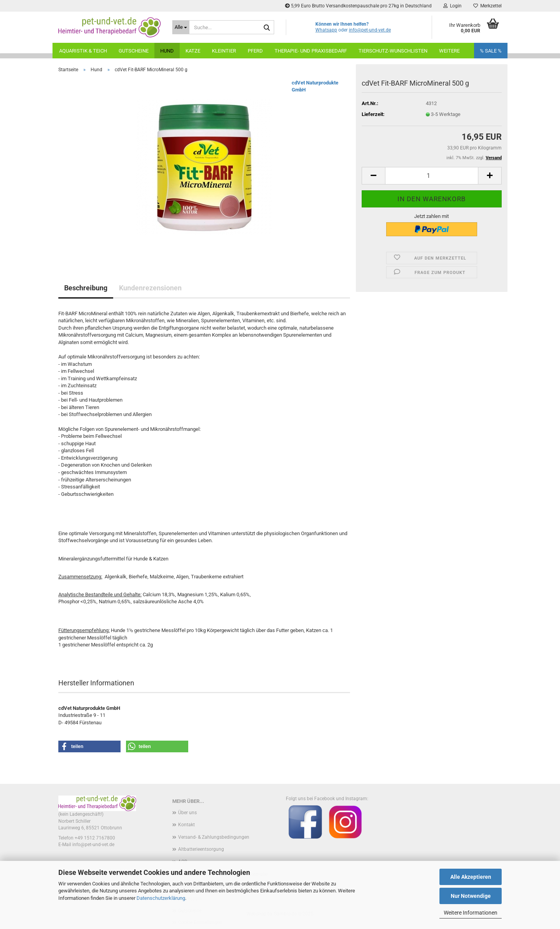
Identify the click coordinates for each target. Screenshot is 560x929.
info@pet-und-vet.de (370, 30)
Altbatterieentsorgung (201, 849)
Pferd (255, 51)
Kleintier (224, 51)
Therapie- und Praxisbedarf (311, 51)
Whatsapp (326, 30)
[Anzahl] (432, 176)
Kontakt (186, 825)
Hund (167, 51)
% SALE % (491, 51)
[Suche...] (181, 27)
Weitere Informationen (471, 913)
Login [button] (452, 6)
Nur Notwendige (471, 896)
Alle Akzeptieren (471, 877)
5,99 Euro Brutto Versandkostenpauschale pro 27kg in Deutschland (358, 6)
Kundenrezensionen (150, 288)
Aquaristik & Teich (83, 51)
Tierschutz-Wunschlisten (393, 51)
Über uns (187, 813)
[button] (373, 176)
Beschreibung (86, 288)
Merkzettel (487, 6)
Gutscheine (134, 51)
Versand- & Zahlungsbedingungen (214, 837)
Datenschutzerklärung (161, 898)
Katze (193, 51)
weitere (449, 51)
